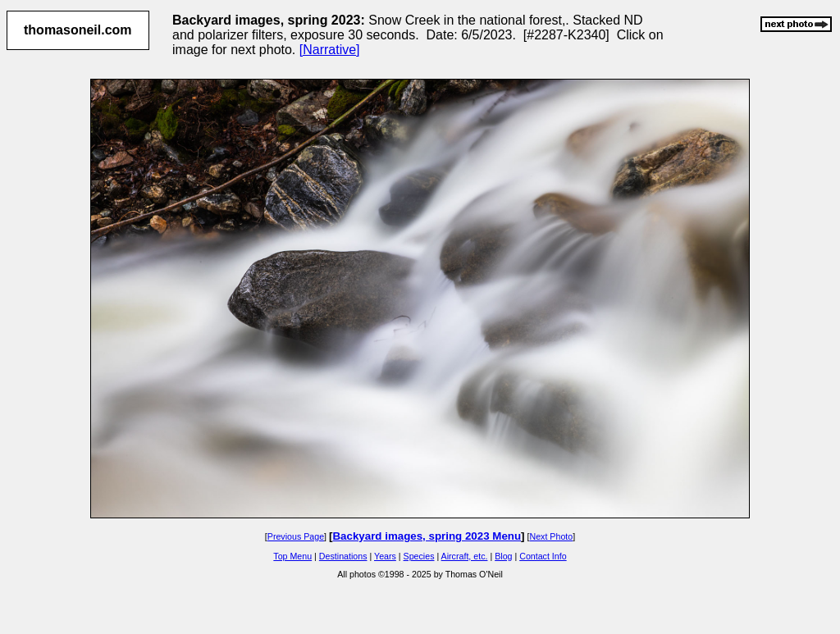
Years (385, 556)
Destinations (343, 556)
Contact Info (543, 556)
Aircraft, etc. (465, 556)
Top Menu (292, 556)
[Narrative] (330, 50)
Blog (503, 556)
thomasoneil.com (78, 30)
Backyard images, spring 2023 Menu (427, 536)
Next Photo (551, 536)
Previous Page (296, 536)
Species (419, 556)
